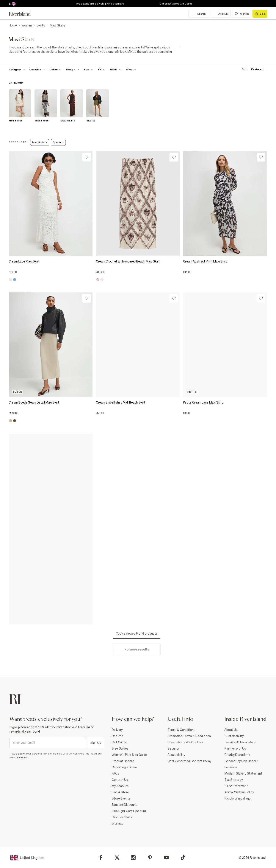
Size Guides (120, 748)
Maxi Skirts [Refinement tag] (40, 142)
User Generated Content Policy (189, 761)
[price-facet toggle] (131, 70)
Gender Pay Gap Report (241, 761)
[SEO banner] (95, 50)
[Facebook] (101, 858)
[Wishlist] (87, 157)
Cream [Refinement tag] (58, 142)
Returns (117, 736)
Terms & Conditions (181, 730)
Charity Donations (237, 755)
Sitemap (118, 823)
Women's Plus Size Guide (129, 755)
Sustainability (234, 736)
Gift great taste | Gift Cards (176, 4)
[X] (117, 858)
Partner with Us (235, 748)
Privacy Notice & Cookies (185, 742)
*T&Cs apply (17, 754)
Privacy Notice (18, 758)
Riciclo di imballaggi (238, 798)
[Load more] (137, 649)
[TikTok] (183, 857)
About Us (231, 730)
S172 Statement (236, 786)
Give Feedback (122, 817)
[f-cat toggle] (17, 70)
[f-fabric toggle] (116, 70)
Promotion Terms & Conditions (189, 736)
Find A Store (120, 792)
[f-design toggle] (72, 70)
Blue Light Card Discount (129, 811)
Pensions (231, 767)
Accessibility (176, 755)
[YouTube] (167, 858)
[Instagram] (133, 858)
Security (173, 748)
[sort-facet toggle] (254, 69)
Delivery (117, 730)
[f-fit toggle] (101, 70)
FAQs (115, 773)
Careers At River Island (240, 742)
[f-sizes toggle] (89, 70)
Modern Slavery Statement (243, 773)
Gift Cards (119, 742)
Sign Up (96, 743)
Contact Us (120, 780)
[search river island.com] (199, 14)
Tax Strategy (234, 780)
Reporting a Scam (124, 767)
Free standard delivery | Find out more (100, 4)
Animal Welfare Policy (239, 792)
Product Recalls (123, 761)
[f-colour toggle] (55, 70)
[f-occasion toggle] (37, 70)
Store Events (121, 798)
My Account (120, 786)
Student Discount (124, 805)
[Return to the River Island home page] (23, 14)
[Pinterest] (150, 858)
